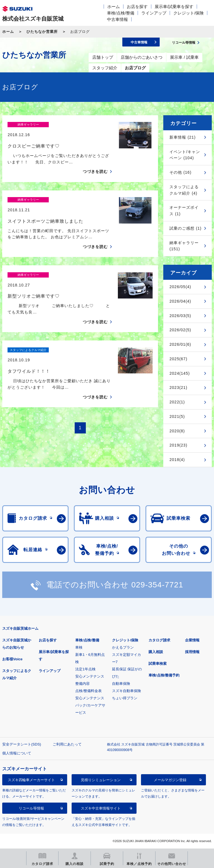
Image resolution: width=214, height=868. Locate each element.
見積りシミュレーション (101, 780)
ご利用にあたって (67, 744)
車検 (79, 647)
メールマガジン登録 (170, 780)
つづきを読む (95, 162)
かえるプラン (123, 647)
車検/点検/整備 (121, 13)
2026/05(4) (180, 287)
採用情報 (192, 652)
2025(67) (178, 359)
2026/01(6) (180, 344)
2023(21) (178, 388)
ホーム (114, 7)
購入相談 (156, 652)
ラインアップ (154, 13)
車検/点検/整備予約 (164, 675)
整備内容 (82, 684)
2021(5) (177, 416)
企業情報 (192, 640)
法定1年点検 (85, 669)
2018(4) (177, 460)
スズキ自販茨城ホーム (20, 628)
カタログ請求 (159, 640)
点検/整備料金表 (88, 691)
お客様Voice (12, 659)
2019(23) (178, 445)
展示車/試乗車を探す (174, 7)
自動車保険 (121, 684)
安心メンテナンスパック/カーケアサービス (90, 705)
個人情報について (17, 753)
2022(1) (177, 402)
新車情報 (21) (183, 137)
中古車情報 (117, 19)
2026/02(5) (180, 330)
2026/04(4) (180, 301)
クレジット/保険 (189, 13)
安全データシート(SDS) (22, 744)
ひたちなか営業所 (42, 32)
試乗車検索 (158, 664)
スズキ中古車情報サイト (101, 808)
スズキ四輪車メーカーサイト (31, 780)
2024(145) (180, 373)
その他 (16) (180, 172)
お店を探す (137, 7)
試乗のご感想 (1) (185, 228)
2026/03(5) (180, 316)
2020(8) (177, 431)
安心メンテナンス (90, 676)
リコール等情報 (31, 808)
